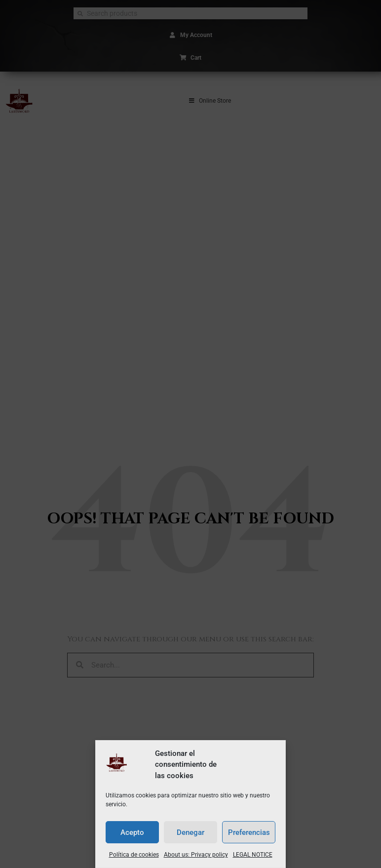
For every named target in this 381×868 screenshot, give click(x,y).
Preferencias (249, 832)
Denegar (190, 832)
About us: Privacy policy (196, 855)
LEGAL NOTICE (253, 855)
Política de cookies (134, 855)
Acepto (132, 832)
